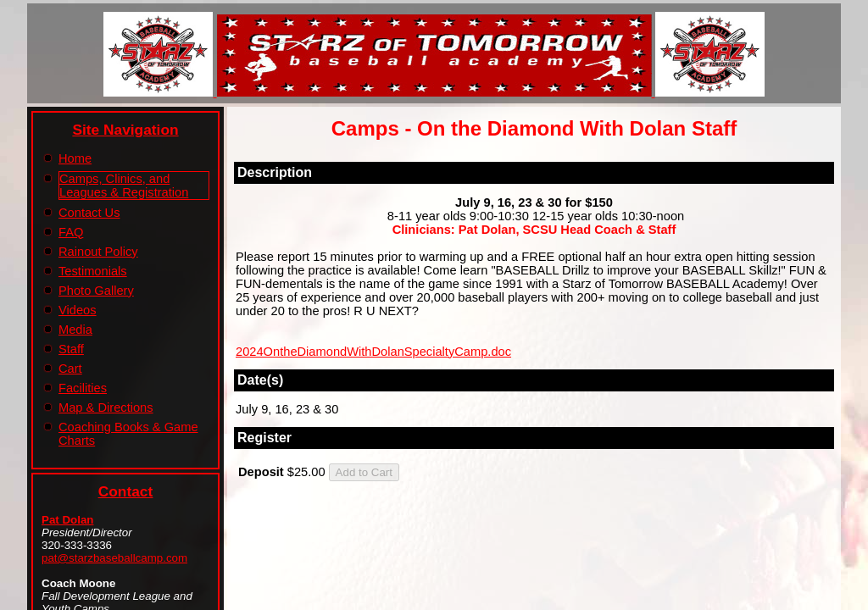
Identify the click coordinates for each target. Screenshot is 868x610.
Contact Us (89, 213)
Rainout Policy (98, 252)
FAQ (71, 232)
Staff (71, 349)
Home (75, 158)
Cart (70, 369)
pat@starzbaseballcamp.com (114, 558)
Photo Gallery (96, 291)
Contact (126, 491)
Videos (78, 310)
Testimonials (93, 271)
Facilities (83, 388)
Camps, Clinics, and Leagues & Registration (124, 186)
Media (75, 330)
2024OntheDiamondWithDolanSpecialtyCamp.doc (373, 352)
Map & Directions (106, 408)
